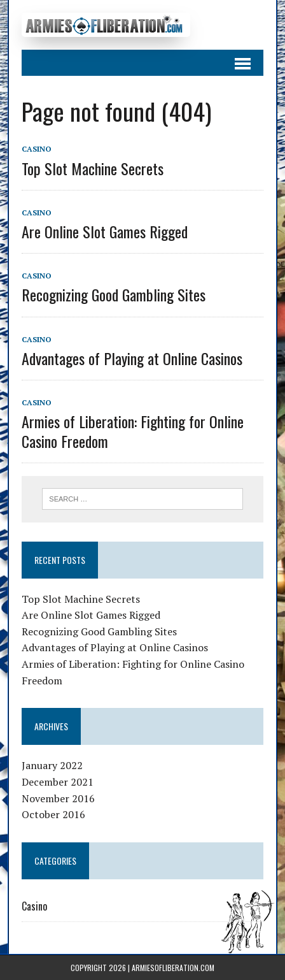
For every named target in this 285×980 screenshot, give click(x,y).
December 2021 (58, 782)
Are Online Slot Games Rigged (105, 231)
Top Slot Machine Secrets (93, 168)
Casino (37, 149)
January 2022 (52, 765)
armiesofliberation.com (173, 968)
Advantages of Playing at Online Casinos (132, 358)
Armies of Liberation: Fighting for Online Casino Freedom (133, 431)
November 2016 (58, 798)
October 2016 (53, 814)
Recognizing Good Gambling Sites (114, 294)
